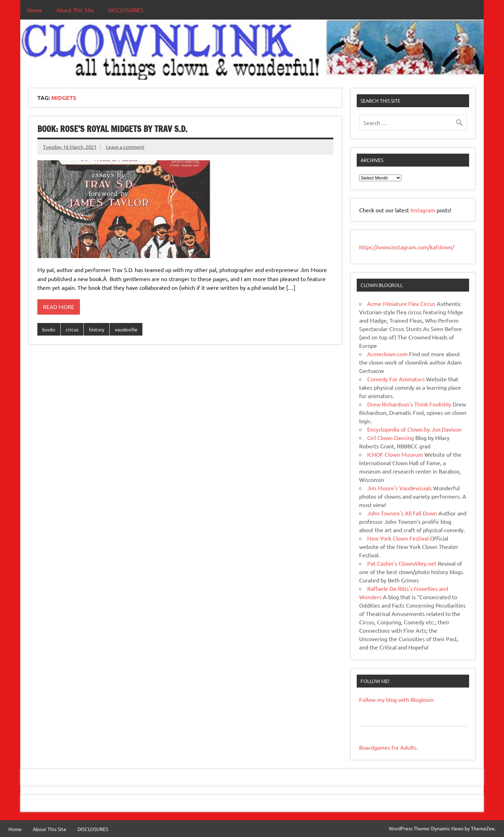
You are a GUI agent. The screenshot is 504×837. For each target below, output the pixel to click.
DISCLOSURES (126, 10)
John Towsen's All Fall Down (402, 513)
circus (72, 329)
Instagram (424, 210)
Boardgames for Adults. (388, 747)
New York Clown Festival (398, 538)
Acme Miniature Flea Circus (401, 303)
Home (35, 10)
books (49, 329)
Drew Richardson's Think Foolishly (409, 404)
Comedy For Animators (396, 379)
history (97, 329)
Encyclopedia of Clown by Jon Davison (414, 429)
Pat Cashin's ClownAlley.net (402, 563)
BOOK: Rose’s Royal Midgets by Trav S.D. (112, 129)
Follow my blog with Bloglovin (396, 699)
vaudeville (126, 329)
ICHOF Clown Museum (395, 454)
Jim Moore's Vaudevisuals (399, 488)
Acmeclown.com (387, 354)
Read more (59, 307)
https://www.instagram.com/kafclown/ (407, 247)
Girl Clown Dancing (391, 438)
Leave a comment (125, 147)
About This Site (75, 10)
